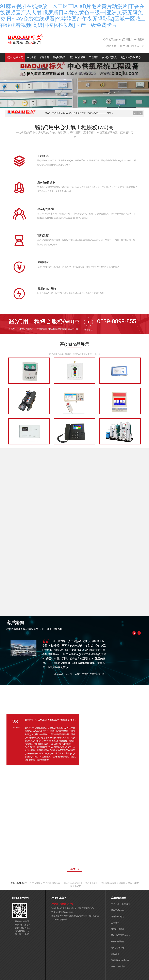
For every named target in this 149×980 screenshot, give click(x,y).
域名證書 (28, 945)
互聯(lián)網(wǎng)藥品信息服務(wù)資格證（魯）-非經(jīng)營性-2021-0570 (68, 945)
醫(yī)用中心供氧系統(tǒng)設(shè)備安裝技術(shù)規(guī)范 (79, 113)
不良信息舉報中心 (109, 952)
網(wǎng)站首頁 (15, 57)
